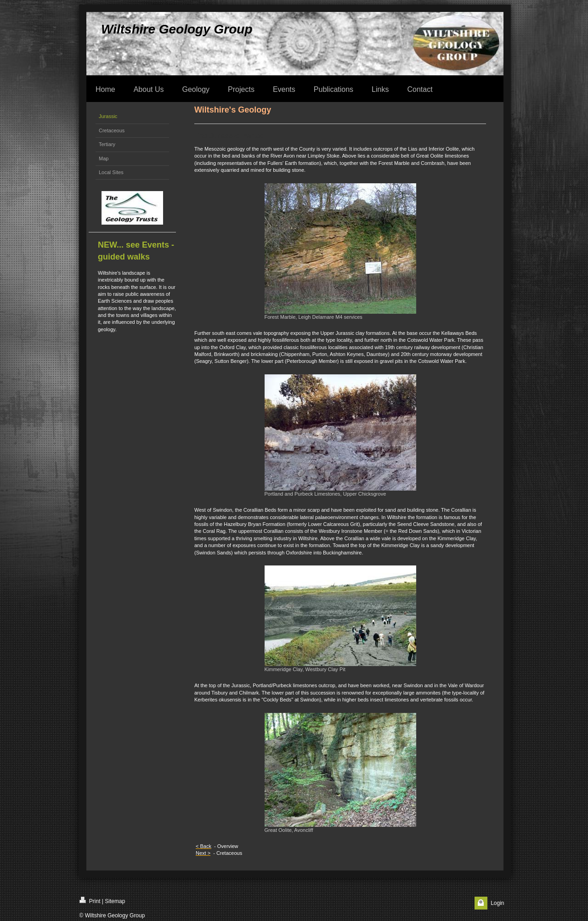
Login (497, 903)
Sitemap (115, 901)
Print (90, 901)
